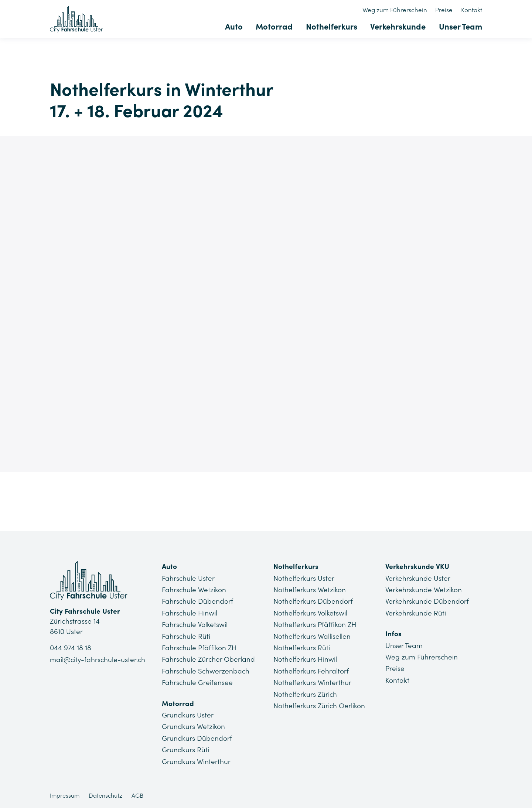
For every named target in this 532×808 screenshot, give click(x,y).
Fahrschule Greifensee (197, 682)
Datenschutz (105, 795)
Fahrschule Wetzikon (194, 590)
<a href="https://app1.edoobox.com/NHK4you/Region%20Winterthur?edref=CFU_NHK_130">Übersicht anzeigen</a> (266, 302)
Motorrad (275, 27)
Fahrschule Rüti (186, 636)
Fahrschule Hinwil (190, 613)
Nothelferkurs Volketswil (310, 613)
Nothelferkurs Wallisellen (312, 636)
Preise (444, 10)
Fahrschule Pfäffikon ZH (200, 648)
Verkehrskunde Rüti (416, 613)
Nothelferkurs (332, 27)
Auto (235, 27)
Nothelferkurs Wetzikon (310, 590)
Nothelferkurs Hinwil (305, 659)
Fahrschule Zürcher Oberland (209, 659)
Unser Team (461, 27)
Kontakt (472, 10)
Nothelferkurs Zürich (305, 694)
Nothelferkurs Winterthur (312, 682)
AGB (137, 795)
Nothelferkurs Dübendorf (313, 601)
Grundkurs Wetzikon (193, 726)
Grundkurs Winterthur (196, 761)
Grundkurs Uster (188, 715)
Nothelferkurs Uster (304, 578)
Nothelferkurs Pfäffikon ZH (315, 624)
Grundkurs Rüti (185, 749)
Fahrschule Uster (188, 578)
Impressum (65, 795)
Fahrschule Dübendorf (198, 601)
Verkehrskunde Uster (418, 578)
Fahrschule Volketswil (195, 624)
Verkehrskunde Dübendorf (427, 601)
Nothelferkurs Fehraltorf (311, 671)
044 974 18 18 (71, 648)
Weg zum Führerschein (395, 10)
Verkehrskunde (398, 27)
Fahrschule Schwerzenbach (206, 671)
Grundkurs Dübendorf (197, 738)
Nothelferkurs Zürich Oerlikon (319, 705)
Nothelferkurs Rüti (302, 648)
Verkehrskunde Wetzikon (424, 590)
